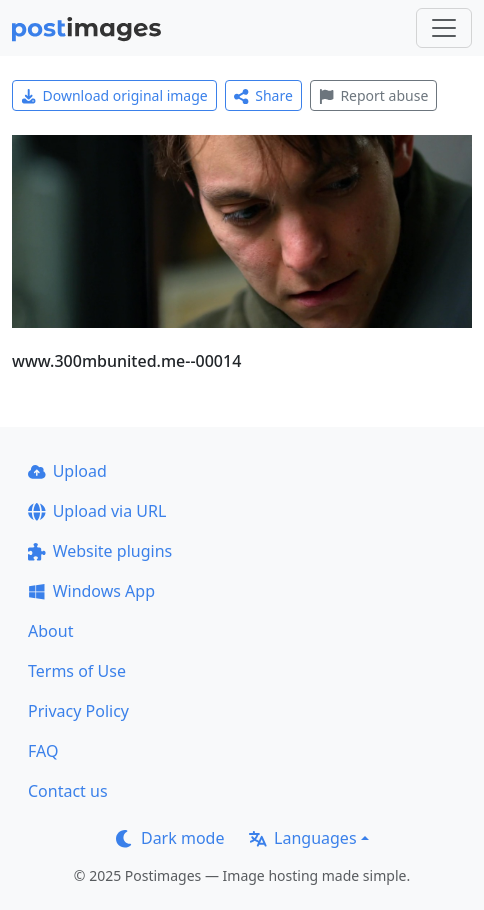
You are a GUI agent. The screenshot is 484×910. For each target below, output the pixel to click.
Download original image (114, 95)
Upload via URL (97, 511)
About (50, 631)
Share (263, 95)
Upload (67, 471)
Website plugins (100, 551)
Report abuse (373, 95)
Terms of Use (77, 671)
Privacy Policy (78, 711)
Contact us (68, 791)
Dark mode (170, 838)
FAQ (43, 751)
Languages (302, 838)
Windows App (91, 591)
